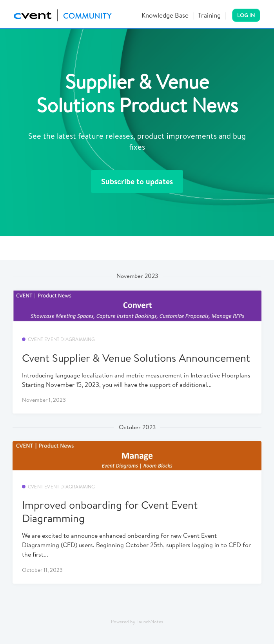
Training (209, 15)
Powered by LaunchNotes (137, 621)
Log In (246, 15)
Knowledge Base (165, 15)
